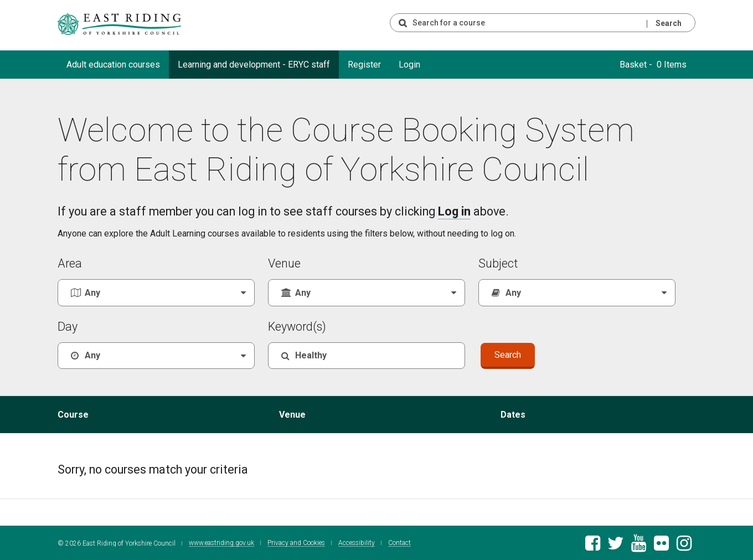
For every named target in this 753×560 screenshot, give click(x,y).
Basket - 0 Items (653, 65)
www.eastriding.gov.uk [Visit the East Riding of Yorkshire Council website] (221, 542)
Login (409, 65)
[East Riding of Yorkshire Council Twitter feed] (615, 545)
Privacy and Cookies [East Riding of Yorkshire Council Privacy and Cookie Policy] (296, 542)
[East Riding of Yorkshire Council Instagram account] (684, 545)
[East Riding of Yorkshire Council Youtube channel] (639, 545)
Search (669, 23)
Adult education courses (113, 65)
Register (364, 65)
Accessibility (357, 542)
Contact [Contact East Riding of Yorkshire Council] (399, 542)
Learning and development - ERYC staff (254, 65)
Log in (454, 211)
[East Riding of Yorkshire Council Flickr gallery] (661, 545)
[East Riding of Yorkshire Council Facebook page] (593, 545)
